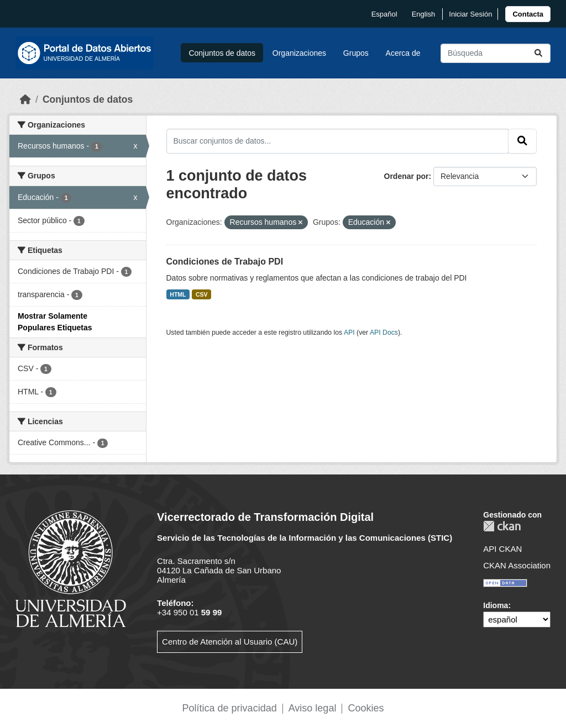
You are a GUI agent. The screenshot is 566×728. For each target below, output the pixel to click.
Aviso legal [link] (313, 708)
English (424, 14)
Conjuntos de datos (222, 53)
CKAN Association (517, 565)
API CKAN (502, 549)
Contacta (528, 14)
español (384, 14)
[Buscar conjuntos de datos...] (496, 53)
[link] (528, 14)
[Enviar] (538, 53)
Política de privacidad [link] (230, 708)
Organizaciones (299, 53)
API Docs (384, 333)
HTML (178, 294)
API (349, 333)
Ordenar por (407, 176)
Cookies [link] (366, 708)
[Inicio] (25, 99)
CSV (202, 294)
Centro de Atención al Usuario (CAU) (230, 642)
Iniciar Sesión (470, 14)
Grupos (356, 53)
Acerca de (403, 53)
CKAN (502, 526)
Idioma (496, 605)
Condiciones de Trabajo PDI (225, 262)
